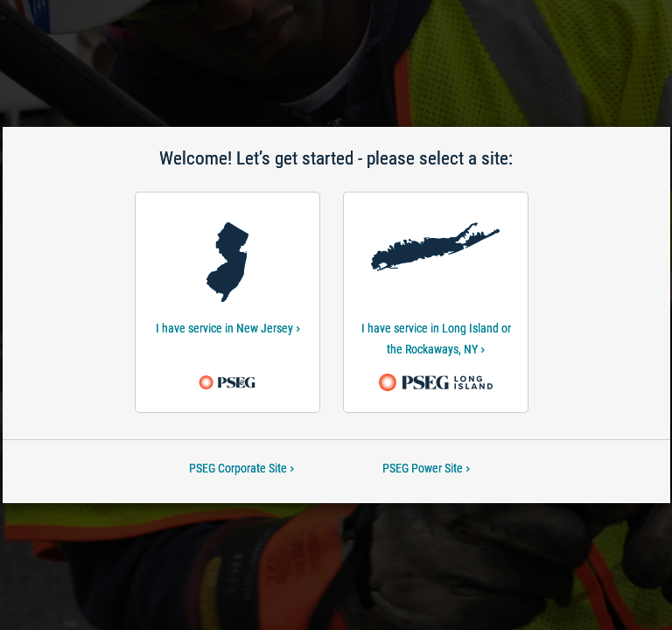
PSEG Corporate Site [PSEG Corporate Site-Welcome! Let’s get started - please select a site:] (241, 468)
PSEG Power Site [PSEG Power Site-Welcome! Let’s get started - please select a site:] (426, 468)
